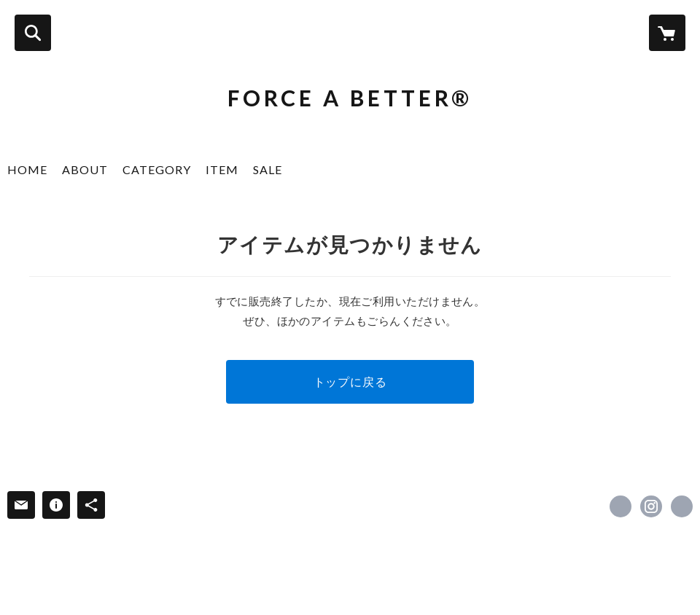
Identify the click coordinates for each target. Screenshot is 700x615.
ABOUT (85, 169)
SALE (268, 169)
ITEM (222, 169)
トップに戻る (350, 381)
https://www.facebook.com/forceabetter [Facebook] (621, 506)
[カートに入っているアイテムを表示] (667, 33)
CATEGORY (157, 169)
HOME (27, 169)
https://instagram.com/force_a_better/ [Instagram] (651, 506)
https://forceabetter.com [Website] (682, 506)
